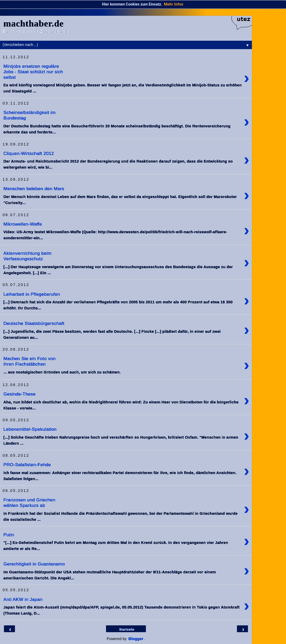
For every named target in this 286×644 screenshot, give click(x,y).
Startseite (127, 630)
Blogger (136, 639)
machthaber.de (34, 23)
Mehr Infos (174, 4)
